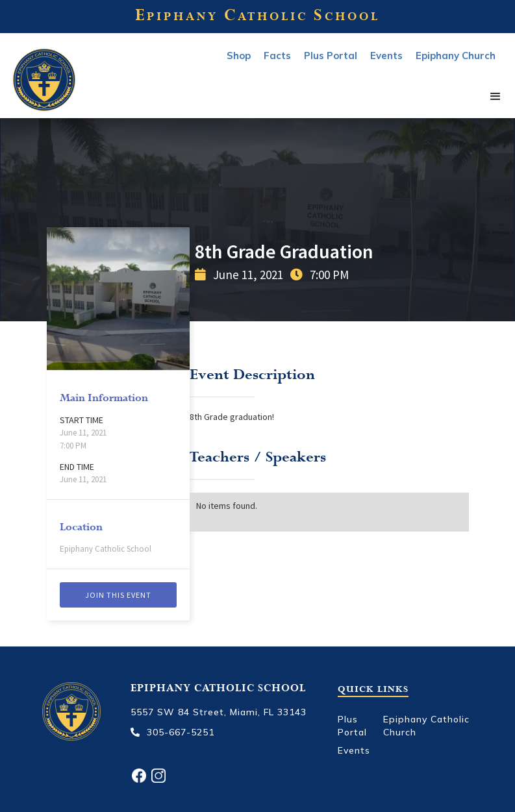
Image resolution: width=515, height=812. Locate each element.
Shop (239, 55)
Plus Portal (331, 55)
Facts (277, 55)
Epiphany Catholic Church (426, 726)
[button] (496, 97)
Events (354, 750)
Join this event (118, 595)
